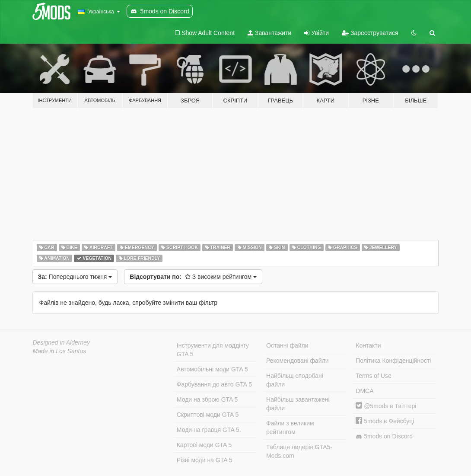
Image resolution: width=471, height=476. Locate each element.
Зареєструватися (370, 33)
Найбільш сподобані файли (295, 380)
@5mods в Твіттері (386, 406)
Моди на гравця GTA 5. (209, 430)
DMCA (364, 391)
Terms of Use (373, 376)
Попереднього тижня (75, 277)
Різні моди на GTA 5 (205, 460)
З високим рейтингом (193, 277)
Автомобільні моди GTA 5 (212, 369)
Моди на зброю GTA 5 (207, 399)
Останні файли (287, 345)
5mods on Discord (384, 436)
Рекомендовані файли (298, 361)
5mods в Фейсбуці (385, 421)
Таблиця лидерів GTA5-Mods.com (299, 451)
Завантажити (269, 33)
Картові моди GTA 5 (204, 445)
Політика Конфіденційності (393, 361)
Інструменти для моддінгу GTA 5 (213, 350)
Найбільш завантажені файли (298, 404)
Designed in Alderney (62, 342)
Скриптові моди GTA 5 (208, 415)
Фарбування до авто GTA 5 (214, 384)
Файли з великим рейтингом (290, 428)
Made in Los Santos (60, 351)
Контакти (368, 345)
